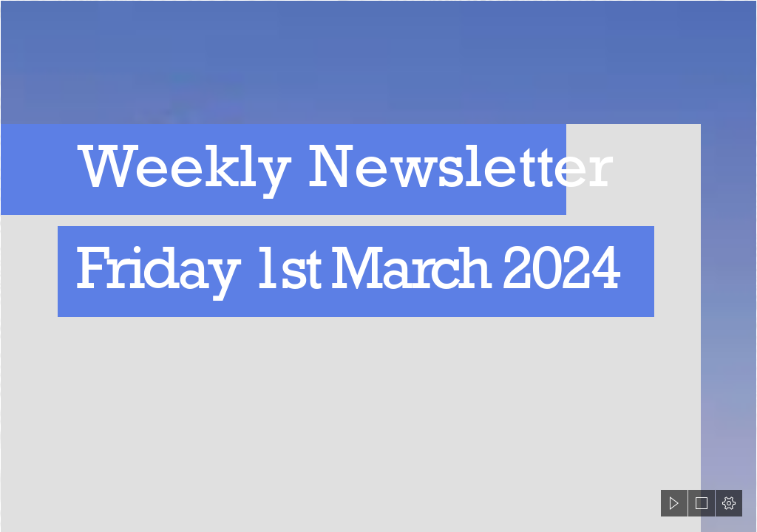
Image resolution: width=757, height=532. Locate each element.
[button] (674, 503)
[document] (378, 266)
